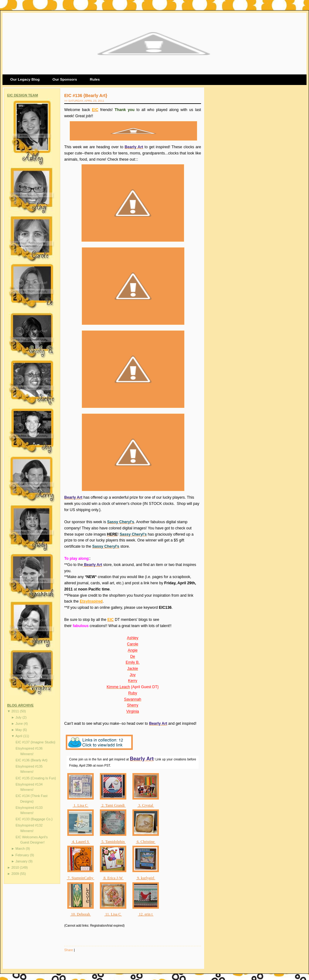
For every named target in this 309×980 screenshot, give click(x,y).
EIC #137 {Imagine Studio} (35, 742)
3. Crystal (146, 805)
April (19, 736)
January (22, 861)
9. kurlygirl (146, 878)
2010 (16, 867)
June (20, 724)
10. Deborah (81, 914)
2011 (16, 711)
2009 (16, 874)
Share (69, 950)
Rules (95, 79)
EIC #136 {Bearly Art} (31, 760)
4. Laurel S (81, 842)
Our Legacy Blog (25, 79)
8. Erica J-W (113, 878)
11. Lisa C (113, 914)
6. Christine (146, 842)
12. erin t (146, 914)
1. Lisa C (81, 805)
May (19, 730)
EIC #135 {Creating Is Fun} (36, 778)
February (23, 855)
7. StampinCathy (81, 878)
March (21, 849)
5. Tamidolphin (113, 842)
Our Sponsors (65, 79)
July (19, 717)
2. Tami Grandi (113, 805)
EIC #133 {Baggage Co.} (34, 819)
